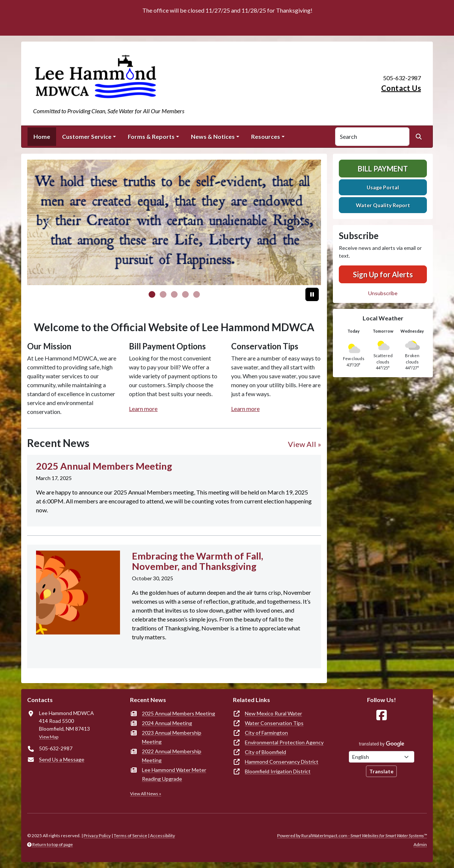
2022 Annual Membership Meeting (172, 756)
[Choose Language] (382, 757)
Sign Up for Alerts (383, 274)
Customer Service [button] (87, 136)
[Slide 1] (163, 294)
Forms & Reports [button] (151, 136)
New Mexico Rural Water (273, 713)
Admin (420, 844)
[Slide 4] (197, 294)
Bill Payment (383, 169)
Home (42, 136)
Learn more (143, 409)
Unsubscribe (383, 293)
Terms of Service (130, 836)
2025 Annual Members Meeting (179, 713)
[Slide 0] (152, 294)
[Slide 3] (185, 294)
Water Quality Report (383, 205)
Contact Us (401, 88)
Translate (381, 771)
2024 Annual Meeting (167, 723)
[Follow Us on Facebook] (382, 715)
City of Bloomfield (265, 752)
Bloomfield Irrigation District (278, 771)
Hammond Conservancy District (282, 762)
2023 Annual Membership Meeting (172, 737)
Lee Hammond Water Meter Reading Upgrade (174, 774)
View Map (49, 737)
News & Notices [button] (213, 136)
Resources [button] (266, 136)
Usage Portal (383, 187)
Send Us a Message (62, 759)
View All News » (146, 794)
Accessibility (163, 836)
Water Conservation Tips (274, 723)
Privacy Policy (97, 836)
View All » (304, 444)
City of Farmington (266, 733)
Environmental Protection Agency (284, 742)
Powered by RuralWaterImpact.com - (352, 836)
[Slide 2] (174, 294)
